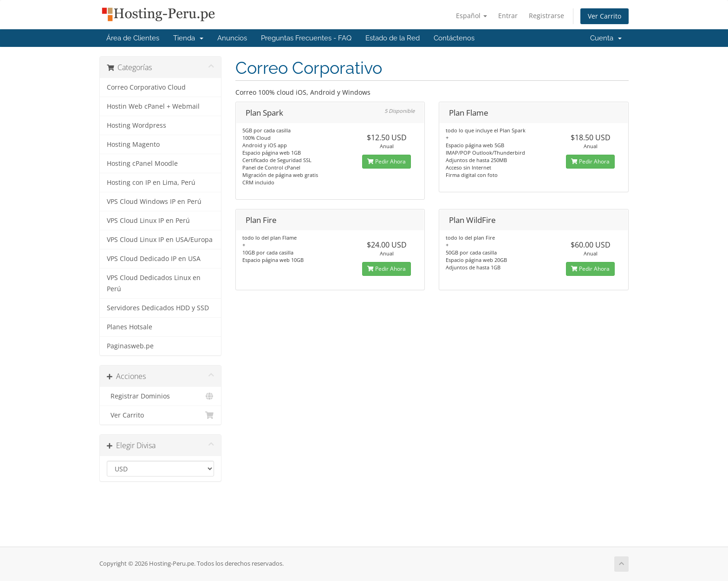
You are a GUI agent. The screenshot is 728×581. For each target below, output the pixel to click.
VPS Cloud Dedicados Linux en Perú (154, 283)
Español (471, 16)
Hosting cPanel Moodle (142, 163)
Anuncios (232, 38)
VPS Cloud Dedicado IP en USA (154, 259)
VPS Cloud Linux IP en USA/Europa (160, 240)
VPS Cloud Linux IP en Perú (148, 221)
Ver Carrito (604, 16)
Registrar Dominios (160, 396)
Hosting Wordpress (136, 125)
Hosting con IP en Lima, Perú (151, 183)
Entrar (508, 16)
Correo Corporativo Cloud (146, 87)
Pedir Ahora (387, 161)
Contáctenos (454, 38)
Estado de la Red (393, 38)
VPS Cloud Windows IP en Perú (154, 202)
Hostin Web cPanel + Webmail (153, 106)
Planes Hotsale (130, 327)
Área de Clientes (133, 38)
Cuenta (606, 38)
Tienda (188, 38)
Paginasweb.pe (130, 346)
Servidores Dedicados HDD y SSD (158, 308)
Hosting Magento (133, 144)
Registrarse (546, 16)
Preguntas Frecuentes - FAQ (306, 38)
